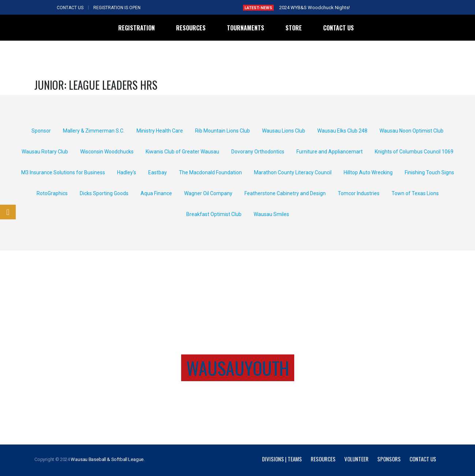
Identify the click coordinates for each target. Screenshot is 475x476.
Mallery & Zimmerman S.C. (94, 131)
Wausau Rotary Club (45, 152)
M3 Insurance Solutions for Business (63, 172)
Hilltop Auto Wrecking (368, 172)
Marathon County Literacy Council (293, 172)
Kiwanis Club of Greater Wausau (182, 152)
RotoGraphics (52, 193)
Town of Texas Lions (415, 193)
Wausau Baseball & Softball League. (108, 459)
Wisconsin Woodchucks (107, 152)
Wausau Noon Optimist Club (412, 131)
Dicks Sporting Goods (104, 193)
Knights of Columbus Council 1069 (414, 152)
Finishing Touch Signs (429, 172)
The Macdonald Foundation (210, 172)
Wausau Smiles (271, 214)
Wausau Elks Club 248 (342, 131)
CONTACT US (70, 8)
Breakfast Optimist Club (214, 214)
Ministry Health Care (160, 131)
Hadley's (127, 172)
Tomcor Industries (359, 193)
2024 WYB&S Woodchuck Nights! (315, 8)
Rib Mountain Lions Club (222, 131)
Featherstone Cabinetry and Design (285, 193)
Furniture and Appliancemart (330, 152)
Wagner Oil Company (208, 193)
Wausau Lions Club (284, 131)
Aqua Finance (156, 193)
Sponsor (41, 131)
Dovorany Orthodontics (258, 152)
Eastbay (158, 172)
